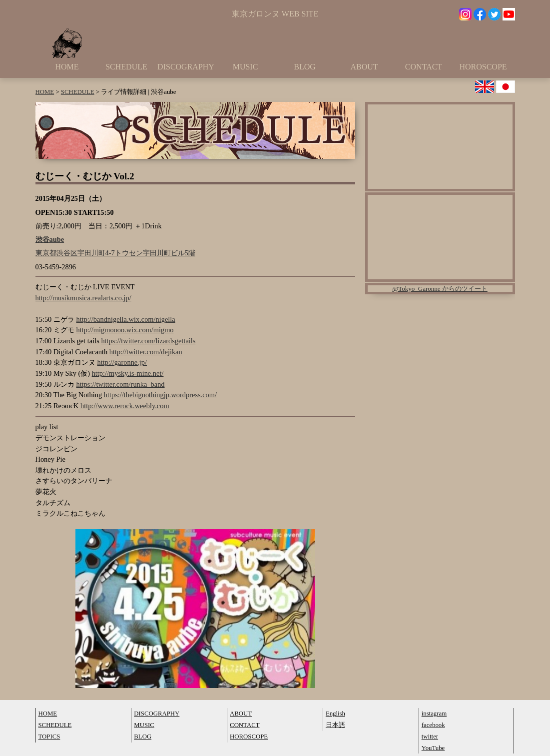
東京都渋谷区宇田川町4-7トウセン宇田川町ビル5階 (115, 253)
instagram (434, 714)
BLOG (305, 67)
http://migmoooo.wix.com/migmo (125, 330)
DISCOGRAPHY (186, 67)
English (335, 714)
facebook (433, 725)
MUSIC (246, 67)
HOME (67, 67)
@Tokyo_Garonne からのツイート (440, 289)
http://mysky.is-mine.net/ (128, 373)
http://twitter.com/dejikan (146, 352)
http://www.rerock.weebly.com (125, 406)
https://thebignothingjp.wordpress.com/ (160, 395)
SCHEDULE (126, 67)
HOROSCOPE (483, 67)
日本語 (335, 725)
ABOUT (364, 67)
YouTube (433, 748)
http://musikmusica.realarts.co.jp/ (83, 298)
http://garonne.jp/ (122, 362)
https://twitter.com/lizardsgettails (148, 341)
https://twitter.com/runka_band (120, 384)
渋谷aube (50, 239)
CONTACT (424, 67)
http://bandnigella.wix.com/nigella (125, 319)
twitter (430, 737)
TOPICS (49, 737)
